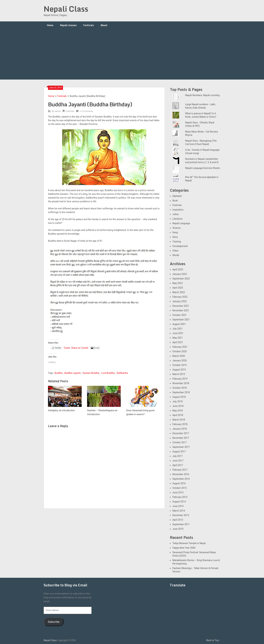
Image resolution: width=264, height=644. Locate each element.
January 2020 (180, 361)
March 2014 (179, 511)
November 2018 (181, 383)
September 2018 (181, 392)
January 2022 (180, 301)
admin (58, 111)
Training (177, 242)
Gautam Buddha (91, 373)
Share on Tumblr (80, 348)
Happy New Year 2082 (184, 548)
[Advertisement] (132, 54)
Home (50, 25)
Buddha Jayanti (72, 373)
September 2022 (181, 279)
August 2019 (179, 370)
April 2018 (178, 415)
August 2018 (179, 397)
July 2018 (177, 401)
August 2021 (179, 324)
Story (175, 237)
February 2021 (180, 347)
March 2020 (179, 356)
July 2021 (177, 329)
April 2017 (178, 465)
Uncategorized (180, 246)
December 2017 (181, 433)
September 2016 (181, 479)
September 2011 (181, 524)
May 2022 (178, 283)
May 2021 (178, 338)
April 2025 (178, 269)
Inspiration (178, 210)
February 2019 (180, 379)
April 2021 (178, 342)
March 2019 (179, 374)
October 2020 (179, 351)
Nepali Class (66, 9)
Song (175, 232)
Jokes (176, 214)
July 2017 (177, 456)
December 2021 (181, 306)
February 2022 (180, 297)
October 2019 (179, 365)
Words (176, 255)
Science (177, 228)
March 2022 (179, 292)
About (104, 25)
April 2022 (178, 288)
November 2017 (181, 438)
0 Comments (87, 111)
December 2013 (181, 515)
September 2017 (181, 447)
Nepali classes (68, 25)
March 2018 (179, 420)
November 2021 (181, 310)
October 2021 (179, 315)
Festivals (89, 25)
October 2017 (179, 442)
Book (175, 201)
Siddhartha (122, 373)
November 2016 (181, 474)
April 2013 (178, 520)
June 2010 (178, 529)
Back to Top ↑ (213, 640)
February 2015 (180, 497)
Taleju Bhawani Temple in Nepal (189, 543)
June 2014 (178, 506)
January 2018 (180, 429)
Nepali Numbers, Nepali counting (202, 95)
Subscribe (54, 622)
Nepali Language (181, 223)
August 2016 (179, 483)
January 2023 (180, 274)
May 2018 (178, 411)
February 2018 (180, 424)
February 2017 (180, 470)
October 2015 (179, 488)
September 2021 (181, 320)
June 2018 (178, 406)
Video (175, 251)
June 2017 (178, 461)
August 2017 (179, 452)
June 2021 (178, 333)
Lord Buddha (108, 373)
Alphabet (177, 196)
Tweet (67, 348)
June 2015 (178, 492)
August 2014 (179, 502)
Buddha (59, 373)
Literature (177, 219)
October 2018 (179, 388)
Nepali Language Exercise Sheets (203, 168)
